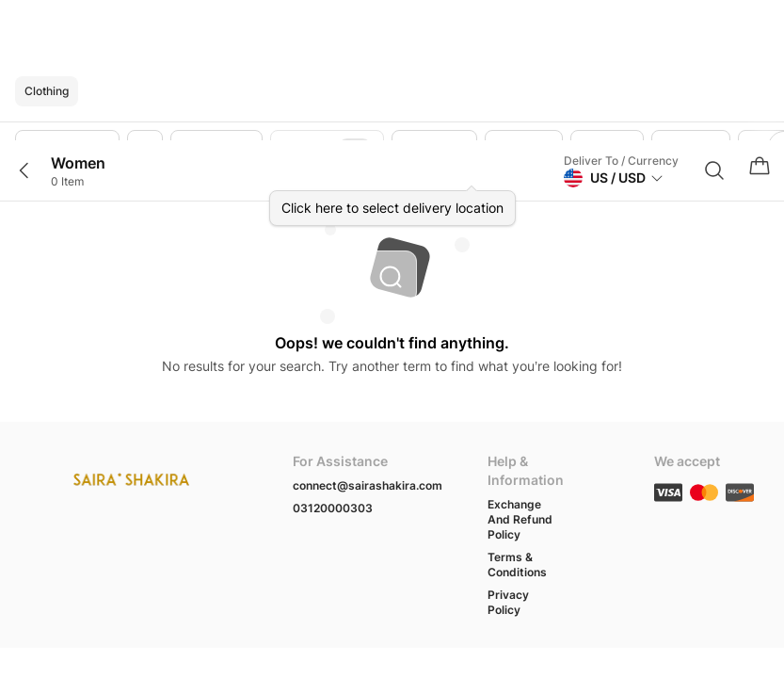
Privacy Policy (508, 602)
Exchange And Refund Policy (520, 519)
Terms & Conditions (517, 565)
